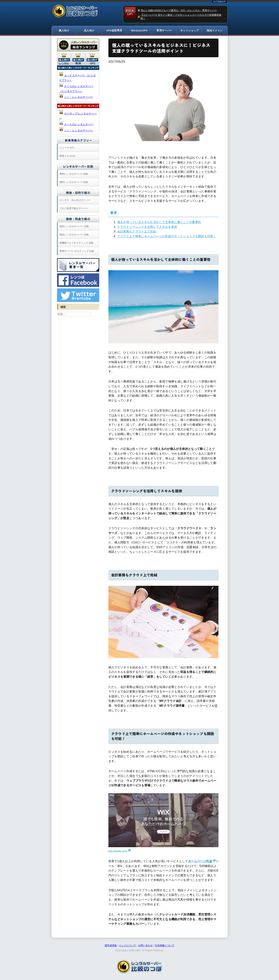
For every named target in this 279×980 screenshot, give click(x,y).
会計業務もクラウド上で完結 (137, 232)
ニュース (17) (67, 148)
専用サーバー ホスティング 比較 (77, 251)
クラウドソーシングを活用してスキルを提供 (147, 227)
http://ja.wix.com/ (118, 851)
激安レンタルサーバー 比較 (74, 226)
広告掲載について (165, 946)
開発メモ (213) (67, 156)
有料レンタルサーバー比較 (74, 174)
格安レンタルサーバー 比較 (74, 235)
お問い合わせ (145, 946)
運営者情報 (111, 946)
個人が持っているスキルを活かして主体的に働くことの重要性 (159, 222)
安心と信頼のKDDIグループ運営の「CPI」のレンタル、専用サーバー (179, 10)
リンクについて (127, 946)
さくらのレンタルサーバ (79, 125)
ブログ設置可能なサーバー (74, 208)
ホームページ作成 (200, 861)
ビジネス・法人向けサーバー (75, 200)
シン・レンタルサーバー (79, 97)
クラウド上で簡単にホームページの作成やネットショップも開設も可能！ (167, 236)
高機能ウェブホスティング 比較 (76, 243)
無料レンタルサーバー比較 (74, 182)
